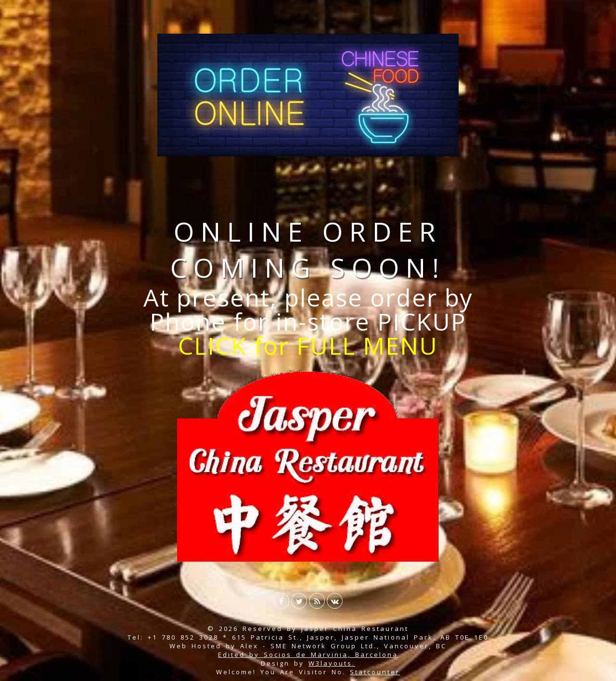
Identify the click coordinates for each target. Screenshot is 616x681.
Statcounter (375, 672)
